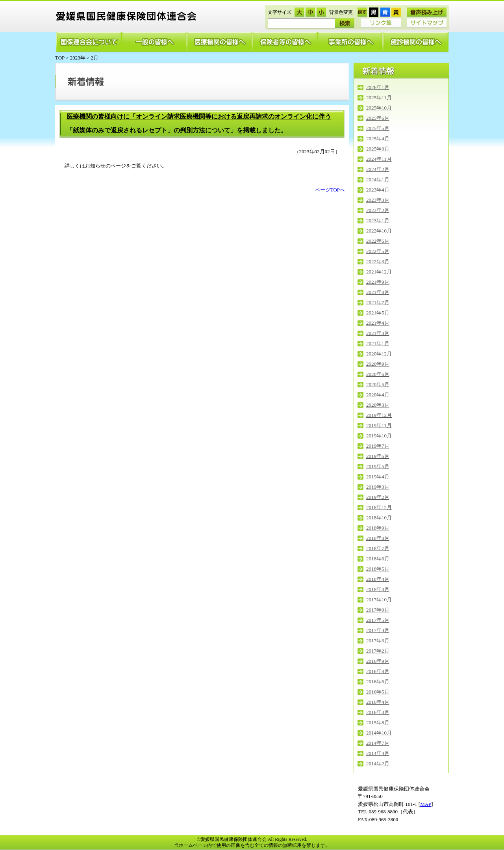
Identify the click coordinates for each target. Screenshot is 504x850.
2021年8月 (378, 292)
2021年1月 (378, 343)
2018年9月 (378, 528)
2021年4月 (378, 323)
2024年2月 (378, 169)
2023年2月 (378, 210)
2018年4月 (378, 579)
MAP (426, 804)
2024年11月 (379, 159)
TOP (60, 58)
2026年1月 (378, 87)
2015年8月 (378, 723)
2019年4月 (378, 477)
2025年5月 (378, 128)
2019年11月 (379, 425)
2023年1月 (378, 220)
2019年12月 (379, 415)
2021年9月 (378, 282)
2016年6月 (378, 682)
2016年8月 (378, 671)
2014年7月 (378, 743)
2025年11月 (379, 98)
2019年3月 (378, 487)
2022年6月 (378, 241)
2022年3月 (378, 261)
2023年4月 (378, 190)
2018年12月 (379, 507)
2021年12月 (379, 272)
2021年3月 (378, 333)
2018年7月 (378, 548)
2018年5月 (378, 569)
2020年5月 (378, 384)
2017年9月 (378, 610)
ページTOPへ (330, 190)
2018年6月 (378, 559)
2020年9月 (378, 364)
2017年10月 (379, 600)
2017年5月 (378, 620)
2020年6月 (378, 374)
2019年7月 (378, 446)
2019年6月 (378, 456)
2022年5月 (378, 251)
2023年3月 (378, 200)
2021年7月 (378, 302)
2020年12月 (379, 354)
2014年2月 (378, 764)
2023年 (78, 58)
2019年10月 (379, 436)
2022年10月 (379, 231)
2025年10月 (379, 108)
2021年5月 (378, 313)
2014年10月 (379, 733)
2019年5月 (378, 466)
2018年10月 (379, 518)
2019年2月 (378, 497)
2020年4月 (378, 395)
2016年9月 (378, 661)
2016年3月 (378, 712)
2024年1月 (378, 179)
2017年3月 (378, 641)
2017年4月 (378, 630)
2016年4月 (378, 702)
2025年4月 (378, 139)
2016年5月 (378, 692)
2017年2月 (378, 651)
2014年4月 (378, 753)
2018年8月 (378, 538)
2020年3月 (378, 405)
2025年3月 (378, 149)
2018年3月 (378, 589)
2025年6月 (378, 118)
